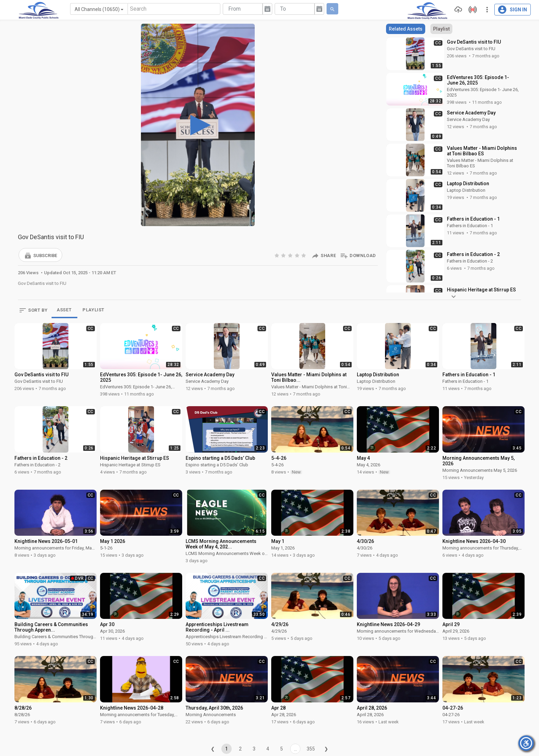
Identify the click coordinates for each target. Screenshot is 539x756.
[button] (40, 255)
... (295, 749)
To (283, 9)
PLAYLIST (93, 310)
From (234, 9)
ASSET (64, 310)
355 (311, 749)
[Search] (174, 9)
